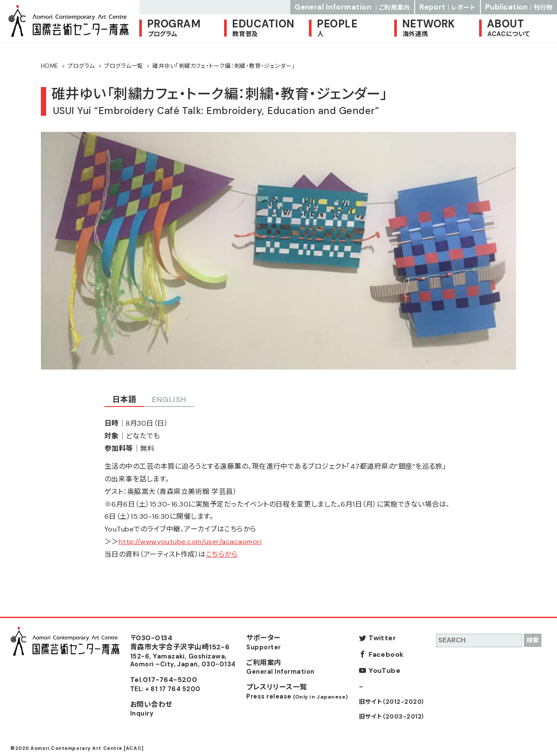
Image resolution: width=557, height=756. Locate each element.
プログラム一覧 (123, 66)
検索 (533, 640)
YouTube (384, 670)
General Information (352, 7)
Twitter (382, 638)
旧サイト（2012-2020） (392, 702)
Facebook (386, 654)
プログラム (81, 66)
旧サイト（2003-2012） (392, 717)
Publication (519, 7)
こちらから (222, 554)
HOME (50, 66)
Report (448, 7)
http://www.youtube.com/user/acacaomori (190, 542)
